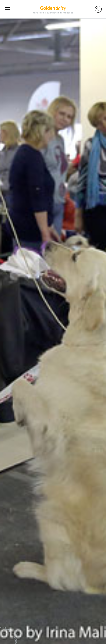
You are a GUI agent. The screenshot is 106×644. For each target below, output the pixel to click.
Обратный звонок (98, 9)
